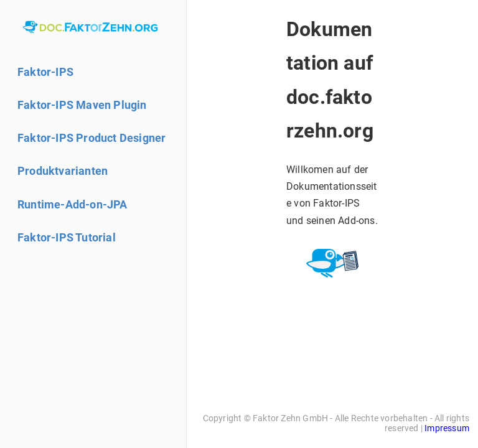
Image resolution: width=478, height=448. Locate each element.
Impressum (447, 428)
